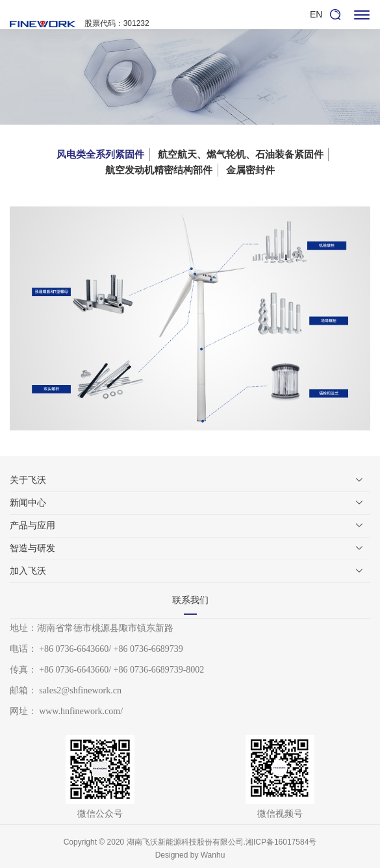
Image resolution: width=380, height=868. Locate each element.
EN (316, 14)
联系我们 (190, 600)
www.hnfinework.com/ (81, 711)
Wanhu (213, 855)
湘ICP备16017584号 (281, 842)
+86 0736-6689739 (148, 649)
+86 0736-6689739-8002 (159, 670)
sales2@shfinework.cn (80, 690)
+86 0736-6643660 (74, 649)
